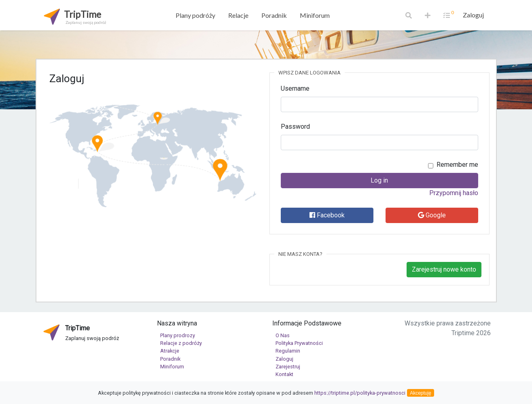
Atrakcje (170, 351)
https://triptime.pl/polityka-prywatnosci (360, 393)
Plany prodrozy (178, 335)
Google (432, 215)
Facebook (327, 215)
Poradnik (274, 15)
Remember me (457, 165)
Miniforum (315, 15)
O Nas (283, 335)
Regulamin (288, 351)
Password (295, 127)
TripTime (74, 16)
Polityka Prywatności (299, 343)
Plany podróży (195, 15)
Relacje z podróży (181, 343)
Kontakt (284, 374)
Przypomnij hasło (454, 193)
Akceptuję (421, 393)
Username (295, 88)
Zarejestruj (288, 367)
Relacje (238, 15)
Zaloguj (473, 15)
